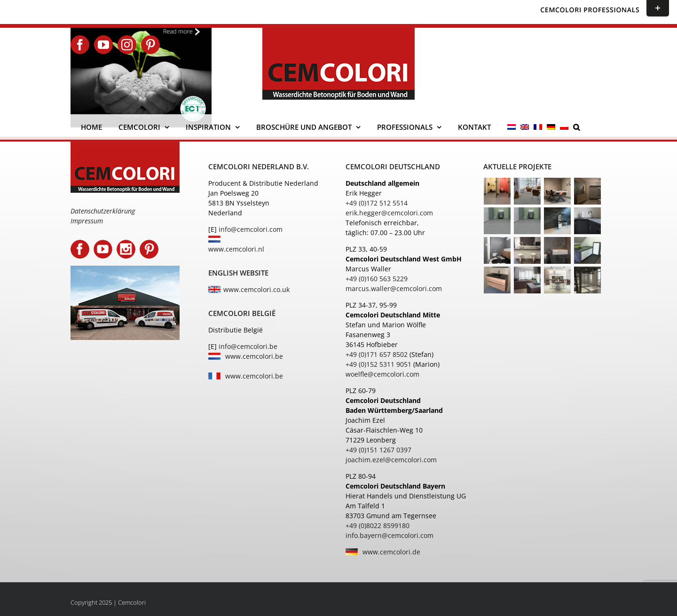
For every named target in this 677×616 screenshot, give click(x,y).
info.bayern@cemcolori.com (390, 535)
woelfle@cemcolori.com (382, 374)
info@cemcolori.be (248, 346)
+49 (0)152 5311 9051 (378, 364)
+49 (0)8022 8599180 (378, 525)
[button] (576, 127)
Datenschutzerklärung (103, 211)
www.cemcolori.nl (236, 249)
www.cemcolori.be (254, 356)
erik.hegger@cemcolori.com (389, 213)
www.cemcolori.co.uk (256, 289)
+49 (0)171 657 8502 (377, 354)
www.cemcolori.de (391, 552)
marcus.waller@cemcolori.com (394, 288)
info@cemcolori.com (251, 229)
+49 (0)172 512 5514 (377, 203)
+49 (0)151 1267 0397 (378, 450)
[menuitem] (512, 127)
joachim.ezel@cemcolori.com (391, 460)
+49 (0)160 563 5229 (377, 279)
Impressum (87, 221)
